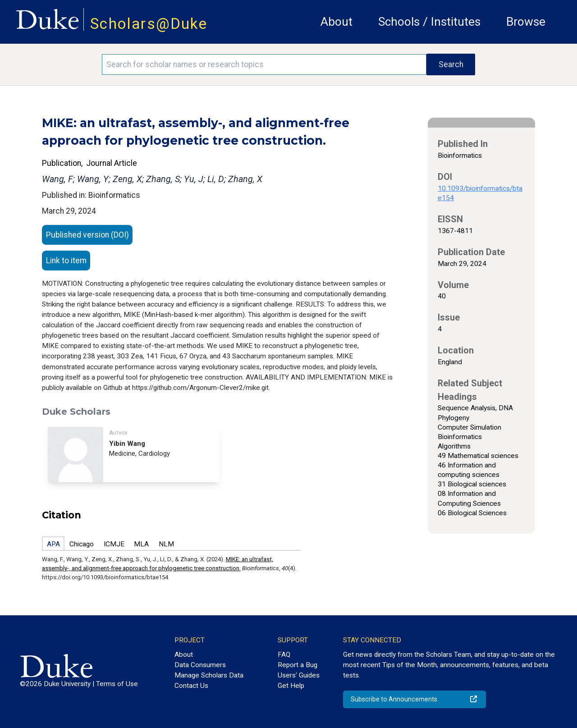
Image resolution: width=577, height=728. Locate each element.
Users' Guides (299, 675)
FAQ (284, 655)
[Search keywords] (264, 64)
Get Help (291, 686)
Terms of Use (117, 684)
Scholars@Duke (149, 24)
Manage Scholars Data (209, 675)
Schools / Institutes (429, 22)
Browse (526, 22)
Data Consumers (200, 665)
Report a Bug (298, 665)
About (337, 22)
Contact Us (191, 686)
